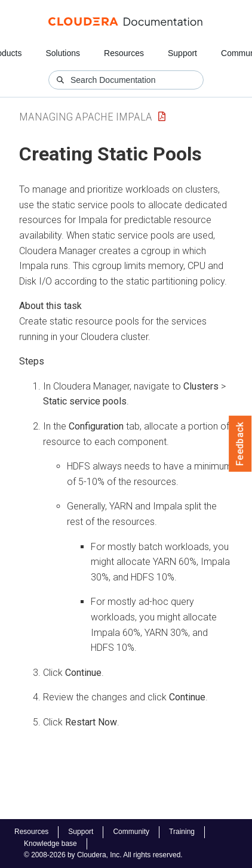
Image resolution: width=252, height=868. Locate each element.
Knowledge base (50, 844)
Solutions (63, 53)
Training (182, 832)
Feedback (240, 444)
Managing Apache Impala (86, 117)
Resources (124, 53)
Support (182, 53)
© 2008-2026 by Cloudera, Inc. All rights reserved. (103, 855)
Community (131, 832)
